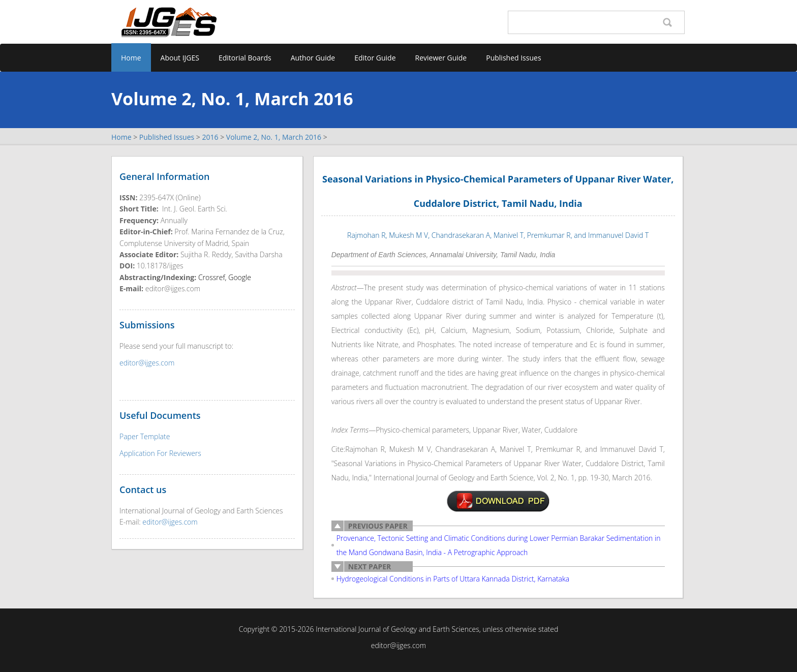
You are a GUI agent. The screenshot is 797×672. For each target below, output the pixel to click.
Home (131, 58)
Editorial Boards (245, 58)
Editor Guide (375, 58)
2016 (210, 137)
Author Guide (313, 58)
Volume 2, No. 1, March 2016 (274, 137)
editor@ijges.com (147, 363)
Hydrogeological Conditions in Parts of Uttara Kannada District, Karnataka (453, 579)
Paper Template (145, 436)
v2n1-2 (498, 501)
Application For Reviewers (160, 453)
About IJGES (180, 58)
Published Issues (513, 58)
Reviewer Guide (441, 58)
